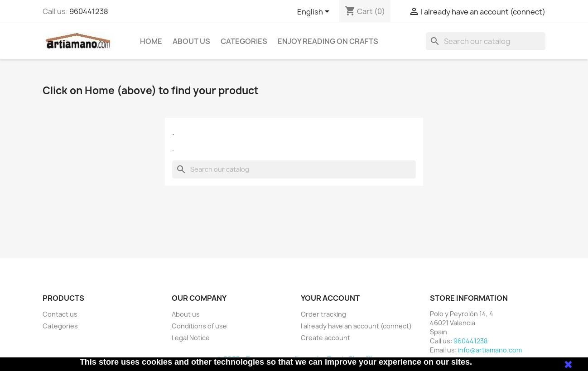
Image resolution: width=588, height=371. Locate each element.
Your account (330, 298)
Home (151, 41)
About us (191, 41)
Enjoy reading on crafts (328, 41)
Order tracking (323, 314)
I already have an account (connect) (356, 326)
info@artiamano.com (490, 350)
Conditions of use (199, 326)
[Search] (486, 41)
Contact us (60, 314)
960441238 (89, 11)
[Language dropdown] (315, 12)
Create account (325, 338)
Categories (244, 41)
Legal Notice (191, 338)
